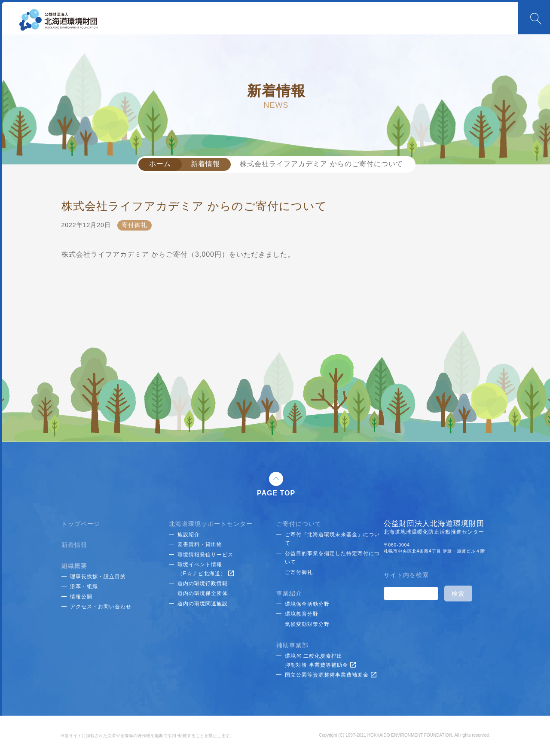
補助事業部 (292, 645)
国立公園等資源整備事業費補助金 (331, 675)
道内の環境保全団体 (203, 593)
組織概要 (74, 566)
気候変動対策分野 (307, 624)
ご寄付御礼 (299, 572)
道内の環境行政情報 (203, 583)
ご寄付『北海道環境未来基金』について (332, 539)
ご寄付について (299, 524)
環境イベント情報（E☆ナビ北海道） (206, 569)
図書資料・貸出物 (200, 544)
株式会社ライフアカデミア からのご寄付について (321, 164)
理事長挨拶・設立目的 (98, 577)
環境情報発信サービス (205, 555)
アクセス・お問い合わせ (101, 607)
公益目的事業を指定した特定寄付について (332, 558)
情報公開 (81, 597)
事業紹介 (289, 593)
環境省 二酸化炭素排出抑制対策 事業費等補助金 (320, 660)
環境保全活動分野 (307, 604)
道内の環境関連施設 (203, 604)
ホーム (160, 164)
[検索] (410, 594)
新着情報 (205, 164)
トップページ (81, 524)
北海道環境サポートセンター (211, 524)
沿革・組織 (84, 586)
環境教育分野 (302, 614)
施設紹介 (189, 534)
